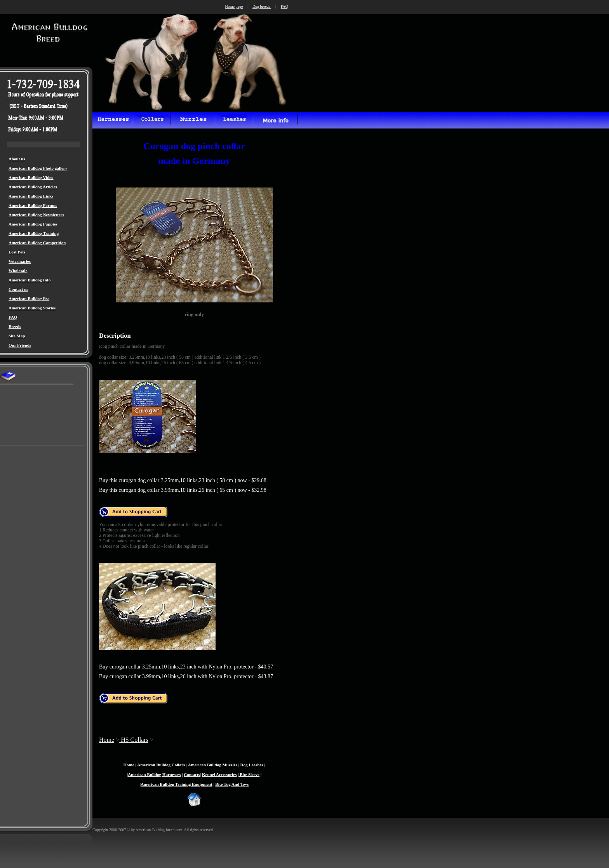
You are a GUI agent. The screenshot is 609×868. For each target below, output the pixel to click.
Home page (234, 6)
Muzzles (229, 765)
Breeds (15, 326)
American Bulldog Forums (33, 205)
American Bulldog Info (30, 280)
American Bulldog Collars (161, 765)
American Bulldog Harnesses (154, 774)
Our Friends (20, 345)
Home (107, 740)
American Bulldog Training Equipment (177, 784)
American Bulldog (205, 765)
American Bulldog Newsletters (36, 215)
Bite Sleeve (249, 774)
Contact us (18, 289)
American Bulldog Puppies (33, 224)
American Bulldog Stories (32, 308)
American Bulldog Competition (37, 243)
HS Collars (134, 740)
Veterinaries (20, 261)
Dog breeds (262, 6)
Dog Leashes (251, 765)
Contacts (192, 774)
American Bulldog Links (31, 196)
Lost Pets (17, 252)
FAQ (13, 317)
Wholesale (18, 271)
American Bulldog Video (31, 177)
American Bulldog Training (34, 233)
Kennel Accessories (219, 774)
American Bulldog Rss (29, 299)
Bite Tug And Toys (232, 784)
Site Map (17, 336)
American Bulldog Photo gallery (38, 168)
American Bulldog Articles (33, 187)
